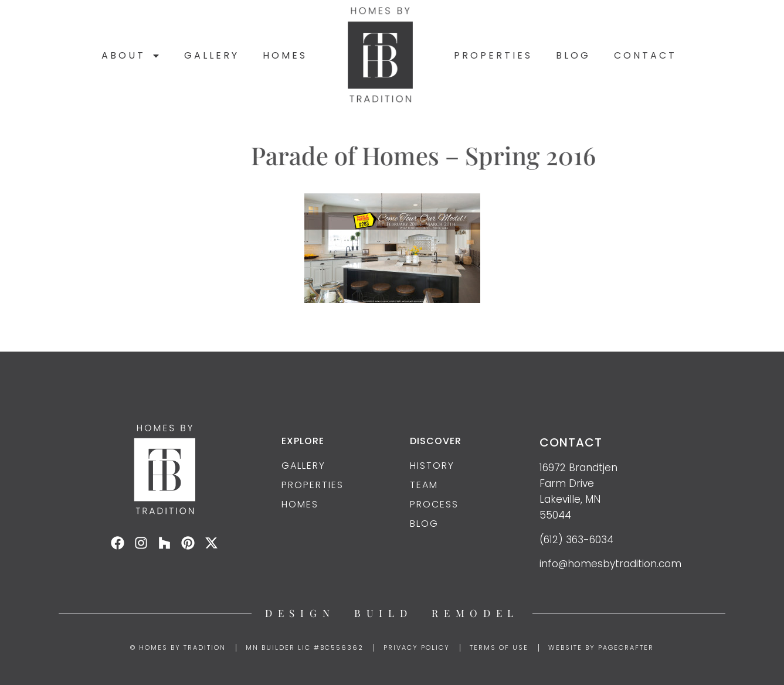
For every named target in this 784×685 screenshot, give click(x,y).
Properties (493, 55)
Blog (573, 55)
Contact (645, 55)
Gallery (212, 55)
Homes (285, 55)
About (131, 56)
